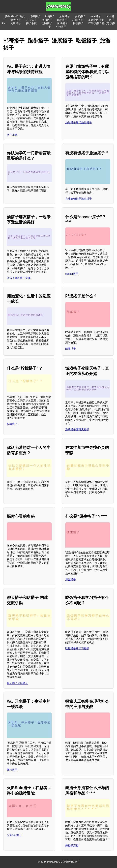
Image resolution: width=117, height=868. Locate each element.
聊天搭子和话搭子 (17, 683)
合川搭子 (47, 20)
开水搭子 (12, 770)
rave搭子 (96, 16)
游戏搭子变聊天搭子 (77, 429)
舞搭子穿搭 (72, 846)
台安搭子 (80, 16)
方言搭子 (31, 20)
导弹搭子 (35, 16)
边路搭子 (47, 23)
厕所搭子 (16, 23)
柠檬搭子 (12, 424)
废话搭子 (65, 16)
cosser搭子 (72, 274)
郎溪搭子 (71, 349)
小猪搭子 (61, 27)
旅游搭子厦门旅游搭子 (79, 122)
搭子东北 (12, 135)
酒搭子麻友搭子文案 (19, 278)
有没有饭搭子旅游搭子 (79, 199)
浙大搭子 (16, 20)
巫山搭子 (78, 20)
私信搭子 (78, 23)
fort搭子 (50, 16)
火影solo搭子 (15, 835)
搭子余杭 (31, 23)
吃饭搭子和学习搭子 (77, 648)
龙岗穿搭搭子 (96, 20)
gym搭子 (62, 20)
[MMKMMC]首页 (15, 16)
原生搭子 (71, 579)
